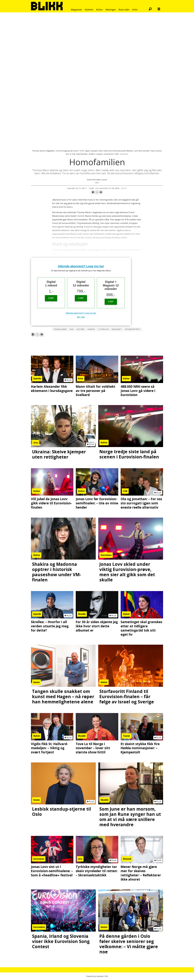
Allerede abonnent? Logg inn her (81, 266)
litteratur (103, 329)
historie (80, 329)
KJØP (51, 298)
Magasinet (76, 10)
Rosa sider (124, 10)
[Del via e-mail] (101, 192)
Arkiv (135, 10)
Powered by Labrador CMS (97, 976)
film (72, 329)
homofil (91, 329)
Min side (81, 317)
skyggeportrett (133, 329)
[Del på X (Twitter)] (97, 192)
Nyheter (89, 10)
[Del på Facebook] (93, 192)
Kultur (99, 10)
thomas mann (60, 329)
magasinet (117, 329)
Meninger (111, 10)
